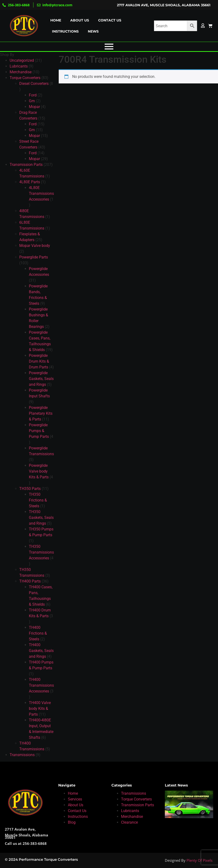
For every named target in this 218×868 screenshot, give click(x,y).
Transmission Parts (138, 805)
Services (75, 799)
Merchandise (132, 817)
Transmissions (134, 793)
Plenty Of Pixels (199, 860)
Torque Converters (136, 799)
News (93, 31)
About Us (76, 805)
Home (56, 20)
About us (80, 20)
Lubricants (130, 811)
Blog (72, 822)
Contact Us (77, 811)
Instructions (65, 31)
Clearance (129, 822)
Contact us (110, 20)
